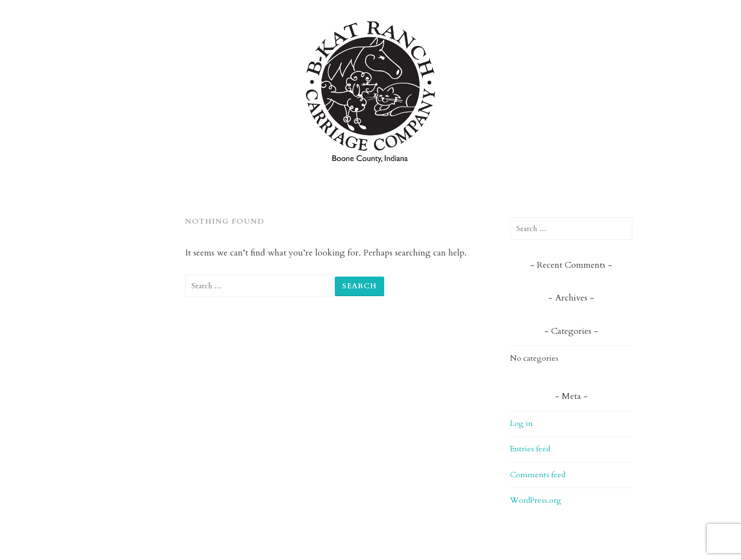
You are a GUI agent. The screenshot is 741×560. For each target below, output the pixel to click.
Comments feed (538, 475)
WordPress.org (536, 500)
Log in (521, 423)
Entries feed (530, 449)
